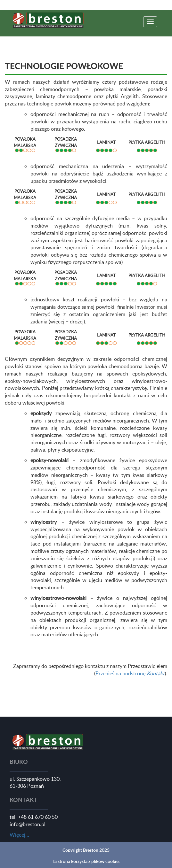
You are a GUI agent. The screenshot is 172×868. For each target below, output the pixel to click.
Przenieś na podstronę (130, 673)
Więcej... (19, 835)
